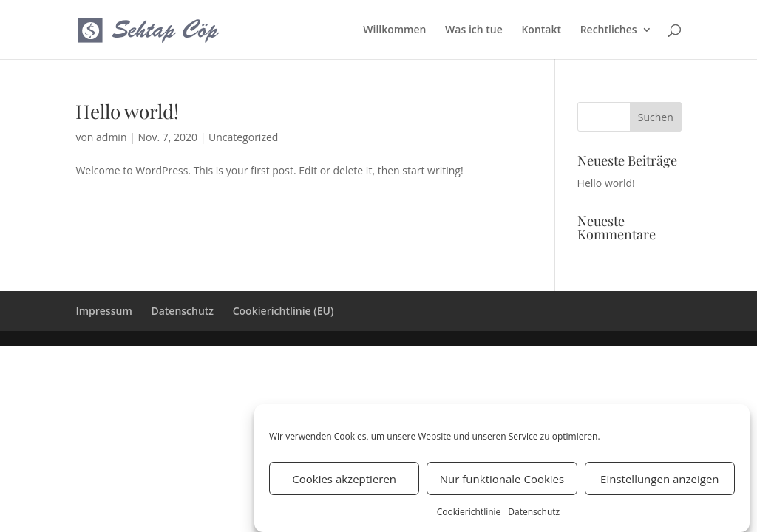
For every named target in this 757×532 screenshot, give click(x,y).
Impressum (103, 311)
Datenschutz (534, 516)
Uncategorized (243, 137)
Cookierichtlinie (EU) (284, 311)
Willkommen (394, 30)
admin (111, 137)
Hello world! (127, 111)
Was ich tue (474, 30)
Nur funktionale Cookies (502, 483)
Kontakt (541, 30)
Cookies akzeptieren (344, 483)
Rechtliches (609, 30)
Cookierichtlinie (469, 516)
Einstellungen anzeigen (659, 483)
